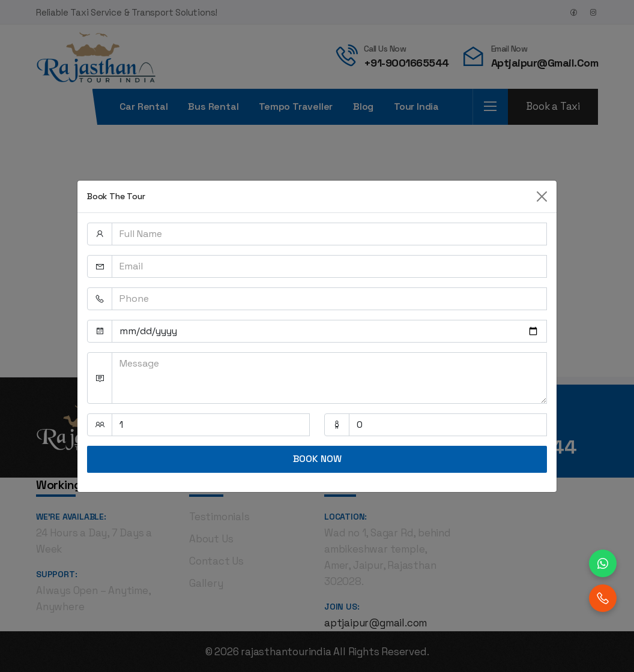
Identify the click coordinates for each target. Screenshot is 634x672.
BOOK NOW (317, 459)
